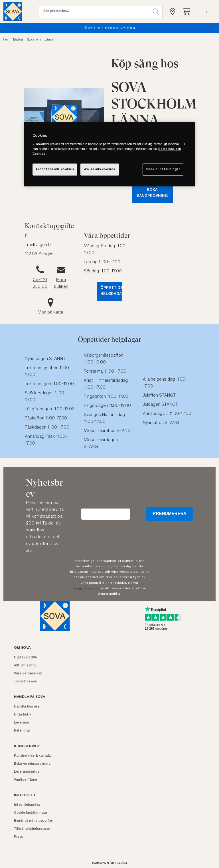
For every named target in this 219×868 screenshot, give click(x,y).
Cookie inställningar (163, 169)
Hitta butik (23, 715)
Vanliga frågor (26, 780)
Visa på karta (51, 312)
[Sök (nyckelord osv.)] (94, 12)
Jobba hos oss (25, 682)
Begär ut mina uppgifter (34, 821)
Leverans (21, 723)
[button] (156, 12)
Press (19, 837)
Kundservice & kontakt (33, 756)
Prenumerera (169, 514)
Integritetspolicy (27, 805)
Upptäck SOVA (25, 658)
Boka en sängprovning (117, 28)
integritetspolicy (86, 588)
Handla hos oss (27, 707)
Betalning (22, 731)
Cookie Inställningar (31, 813)
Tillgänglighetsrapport (32, 829)
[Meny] (207, 12)
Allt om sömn (25, 666)
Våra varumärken (28, 674)
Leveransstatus (27, 772)
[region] (109, 154)
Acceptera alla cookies (55, 169)
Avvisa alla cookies (100, 169)
